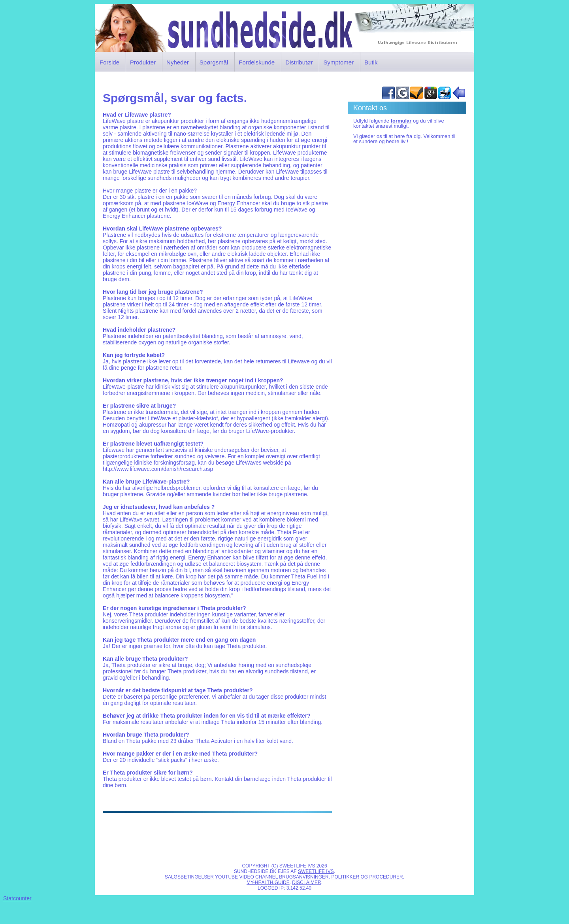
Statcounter (17, 898)
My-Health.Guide (268, 882)
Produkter (143, 62)
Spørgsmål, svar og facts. (175, 98)
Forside (109, 62)
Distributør (299, 62)
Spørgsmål (214, 62)
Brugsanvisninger (304, 877)
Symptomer (338, 62)
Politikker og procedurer (367, 877)
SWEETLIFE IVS (316, 871)
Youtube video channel (246, 877)
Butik (371, 62)
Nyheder (178, 62)
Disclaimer (306, 882)
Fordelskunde (257, 62)
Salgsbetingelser (189, 877)
